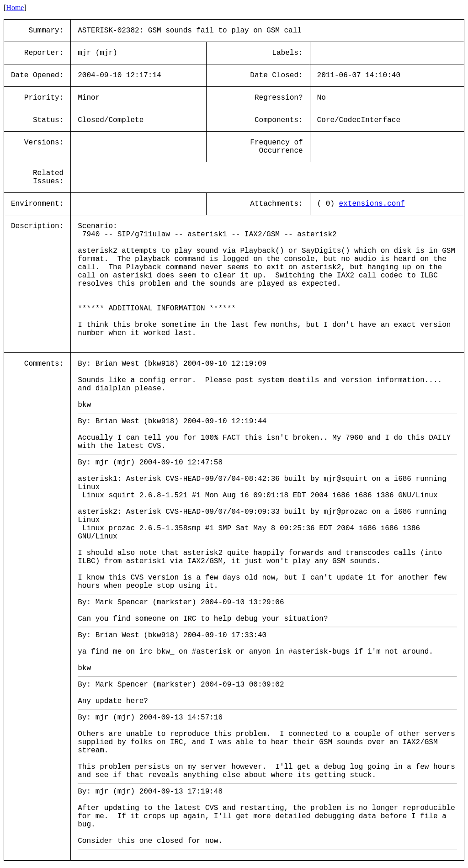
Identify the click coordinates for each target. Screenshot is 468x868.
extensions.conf (372, 204)
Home (15, 8)
